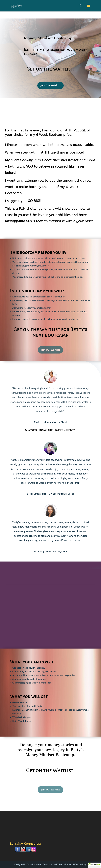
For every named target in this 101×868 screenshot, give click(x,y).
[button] (94, 865)
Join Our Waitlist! (50, 87)
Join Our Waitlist (50, 354)
